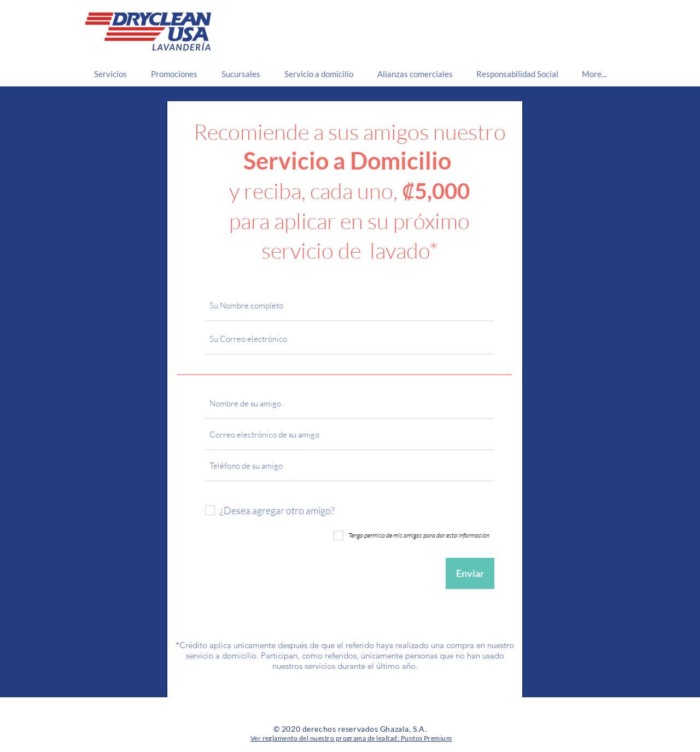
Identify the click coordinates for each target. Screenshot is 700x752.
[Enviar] (470, 573)
